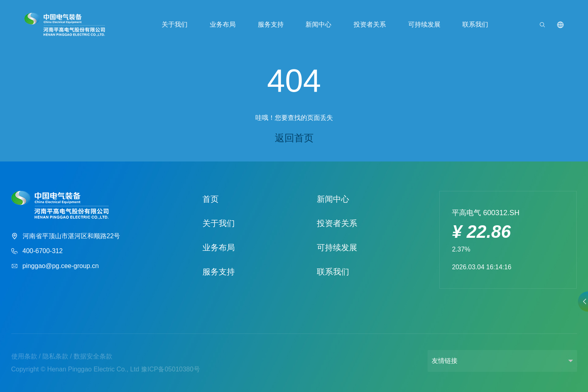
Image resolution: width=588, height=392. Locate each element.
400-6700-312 (37, 251)
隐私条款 (55, 356)
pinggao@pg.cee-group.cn (55, 266)
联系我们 (475, 24)
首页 (211, 199)
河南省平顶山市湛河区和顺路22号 (66, 236)
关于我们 (175, 24)
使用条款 (24, 356)
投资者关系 (370, 24)
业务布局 (223, 24)
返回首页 (294, 138)
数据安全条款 (93, 356)
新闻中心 (318, 24)
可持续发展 (424, 24)
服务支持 (271, 24)
